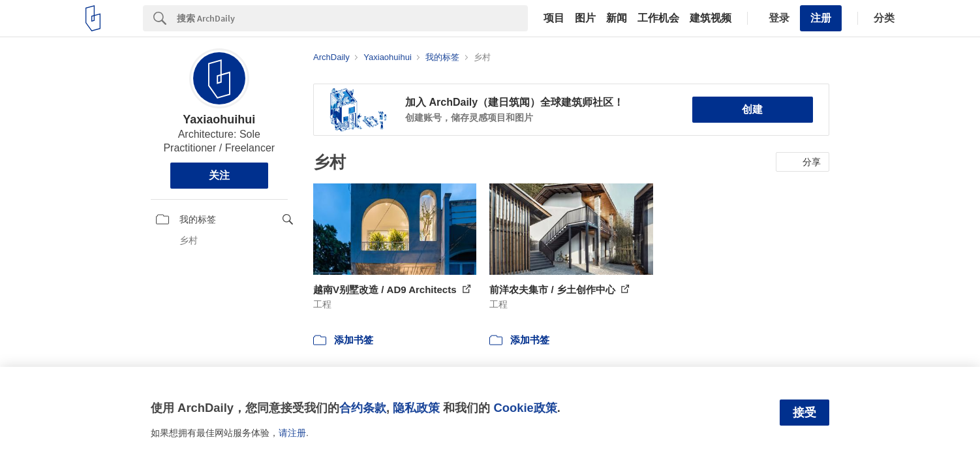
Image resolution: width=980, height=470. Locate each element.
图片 (585, 18)
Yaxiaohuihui (219, 119)
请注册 (292, 433)
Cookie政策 (525, 408)
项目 (554, 18)
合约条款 (363, 408)
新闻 (617, 18)
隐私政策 (416, 408)
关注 (219, 175)
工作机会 (658, 18)
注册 (821, 18)
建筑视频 (711, 18)
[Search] (352, 18)
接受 (804, 413)
